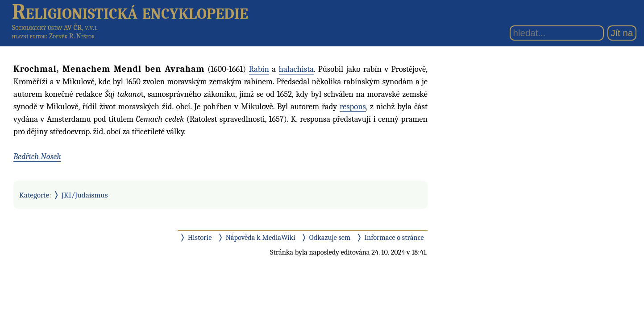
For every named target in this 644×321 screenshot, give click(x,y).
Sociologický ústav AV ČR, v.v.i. (55, 27)
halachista (296, 69)
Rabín (259, 69)
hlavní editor (29, 36)
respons (353, 107)
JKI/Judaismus (85, 195)
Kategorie (34, 195)
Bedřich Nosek (37, 156)
